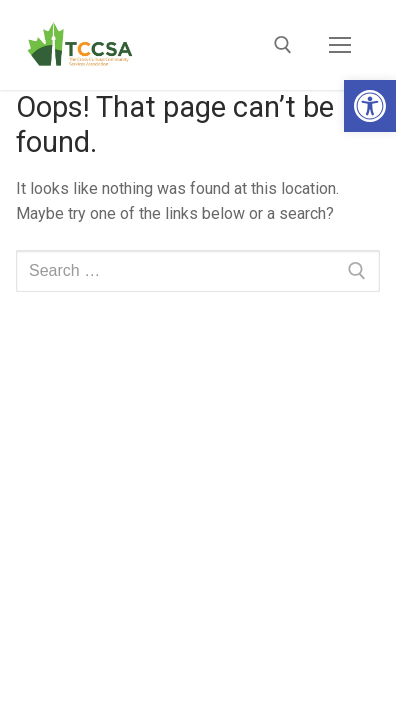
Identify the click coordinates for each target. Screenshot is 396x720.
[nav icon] (340, 45)
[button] (370, 106)
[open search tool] (283, 45)
